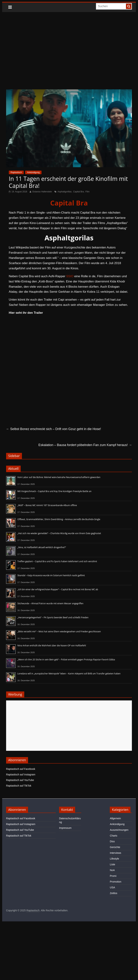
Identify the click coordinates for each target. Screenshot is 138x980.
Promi (113, 876)
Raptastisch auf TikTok (19, 786)
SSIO (70, 276)
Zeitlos (113, 893)
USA (112, 887)
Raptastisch (16, 172)
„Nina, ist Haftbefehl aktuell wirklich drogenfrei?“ (42, 547)
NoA (112, 870)
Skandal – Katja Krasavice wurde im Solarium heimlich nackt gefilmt (51, 575)
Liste (112, 864)
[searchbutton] (129, 6)
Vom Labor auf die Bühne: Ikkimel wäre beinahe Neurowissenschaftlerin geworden (59, 477)
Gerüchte (115, 847)
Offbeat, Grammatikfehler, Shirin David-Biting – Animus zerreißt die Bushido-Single (59, 519)
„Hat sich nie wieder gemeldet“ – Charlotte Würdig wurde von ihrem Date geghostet (59, 533)
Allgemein (115, 818)
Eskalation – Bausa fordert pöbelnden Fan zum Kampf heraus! (85, 445)
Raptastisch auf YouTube (20, 780)
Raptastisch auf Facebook (21, 769)
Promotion (116, 882)
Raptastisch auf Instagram (21, 775)
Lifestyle (114, 859)
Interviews (115, 853)
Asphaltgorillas (65, 192)
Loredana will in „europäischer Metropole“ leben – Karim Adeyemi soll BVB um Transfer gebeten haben (69, 674)
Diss (112, 841)
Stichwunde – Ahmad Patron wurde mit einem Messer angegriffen (50, 603)
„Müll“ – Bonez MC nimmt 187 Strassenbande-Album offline (47, 505)
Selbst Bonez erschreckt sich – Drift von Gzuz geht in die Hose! (54, 429)
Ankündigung (33, 172)
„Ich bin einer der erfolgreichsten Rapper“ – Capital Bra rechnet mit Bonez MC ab (58, 589)
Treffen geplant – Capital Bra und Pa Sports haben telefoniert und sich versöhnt (57, 561)
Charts (113, 836)
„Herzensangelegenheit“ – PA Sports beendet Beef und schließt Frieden (53, 617)
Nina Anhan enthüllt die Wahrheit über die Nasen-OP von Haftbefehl (52, 646)
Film (87, 192)
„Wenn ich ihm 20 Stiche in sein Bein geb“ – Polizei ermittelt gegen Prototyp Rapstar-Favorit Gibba (66, 660)
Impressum (65, 828)
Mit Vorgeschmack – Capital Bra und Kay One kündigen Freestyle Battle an (54, 491)
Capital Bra (78, 192)
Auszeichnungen (119, 830)
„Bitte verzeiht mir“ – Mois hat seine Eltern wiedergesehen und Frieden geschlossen (59, 631)
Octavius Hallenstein (42, 192)
